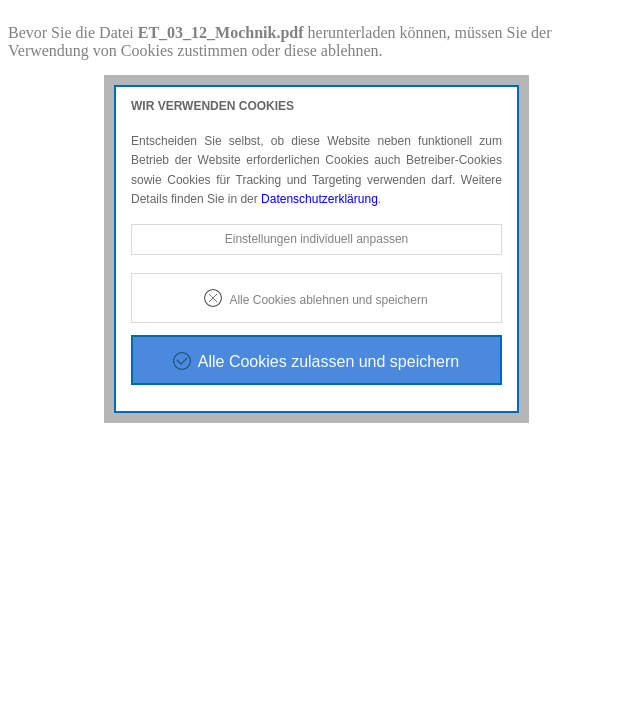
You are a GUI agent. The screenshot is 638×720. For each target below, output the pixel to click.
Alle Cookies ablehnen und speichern (328, 300)
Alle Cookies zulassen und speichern (328, 361)
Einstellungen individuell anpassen (316, 239)
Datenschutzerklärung (319, 199)
